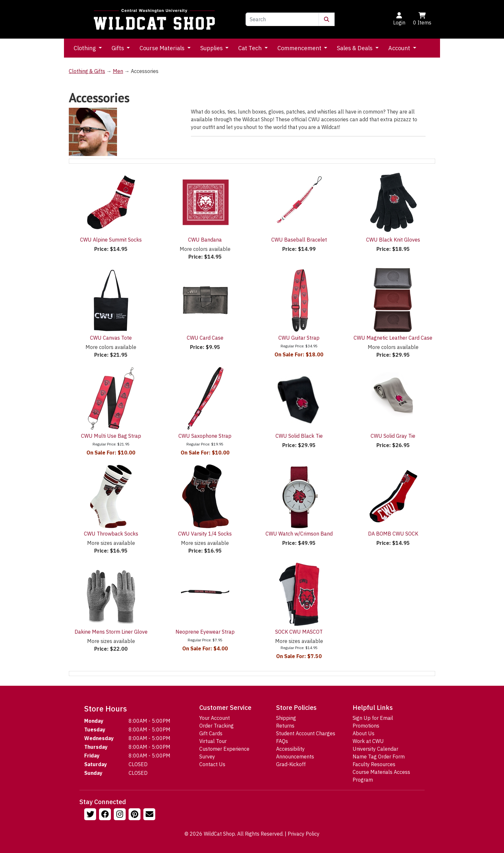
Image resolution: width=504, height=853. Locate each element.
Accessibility (290, 749)
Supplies (212, 48)
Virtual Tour (213, 741)
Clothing (85, 48)
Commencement (300, 48)
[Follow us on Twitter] (91, 815)
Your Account (215, 718)
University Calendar (375, 749)
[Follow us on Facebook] (106, 815)
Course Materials (163, 48)
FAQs (282, 741)
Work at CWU (368, 741)
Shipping (286, 718)
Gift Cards (211, 733)
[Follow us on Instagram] (121, 815)
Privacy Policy (304, 834)
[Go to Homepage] (154, 19)
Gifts (118, 48)
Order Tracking (216, 726)
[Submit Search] (327, 19)
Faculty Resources (374, 764)
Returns (285, 726)
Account (400, 48)
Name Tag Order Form (379, 757)
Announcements (295, 757)
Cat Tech (251, 48)
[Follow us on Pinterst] (135, 815)
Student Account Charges (306, 733)
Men (118, 71)
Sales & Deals (355, 48)
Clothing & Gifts (87, 71)
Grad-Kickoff (291, 764)
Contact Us (212, 764)
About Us (364, 733)
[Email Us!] (150, 815)
